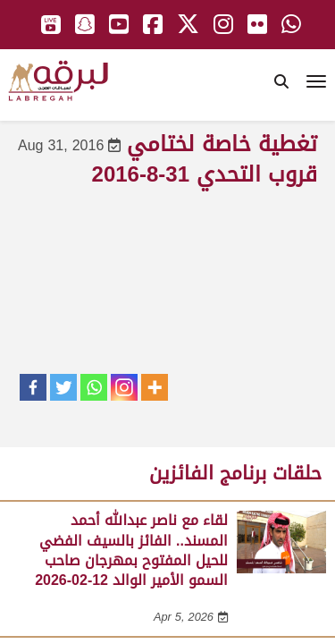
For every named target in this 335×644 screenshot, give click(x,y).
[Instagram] (124, 387)
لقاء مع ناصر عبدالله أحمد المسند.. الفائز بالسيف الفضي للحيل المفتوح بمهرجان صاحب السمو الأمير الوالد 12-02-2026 (131, 550)
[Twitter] (63, 387)
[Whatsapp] (94, 387)
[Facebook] (33, 387)
